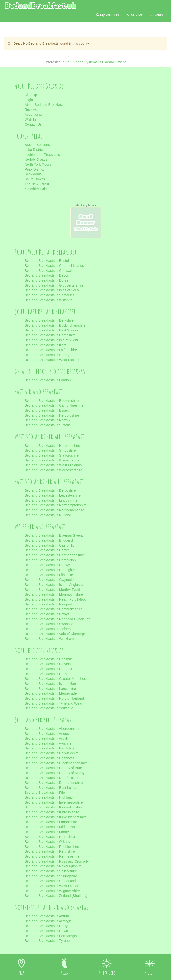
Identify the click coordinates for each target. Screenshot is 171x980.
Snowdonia (33, 174)
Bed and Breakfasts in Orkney (47, 842)
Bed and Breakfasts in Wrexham (49, 639)
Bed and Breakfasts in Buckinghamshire (55, 325)
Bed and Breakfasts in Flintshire (49, 575)
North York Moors (38, 164)
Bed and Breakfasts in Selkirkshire (51, 871)
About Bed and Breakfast (44, 105)
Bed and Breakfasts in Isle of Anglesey (54, 585)
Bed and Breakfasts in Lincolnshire (51, 500)
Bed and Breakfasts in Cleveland (50, 664)
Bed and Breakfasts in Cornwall (49, 271)
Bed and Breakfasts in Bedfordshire (52, 401)
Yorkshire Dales (37, 189)
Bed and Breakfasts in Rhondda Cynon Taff (57, 619)
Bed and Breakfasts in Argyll (46, 738)
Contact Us (33, 124)
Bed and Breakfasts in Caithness (50, 758)
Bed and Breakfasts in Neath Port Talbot (55, 599)
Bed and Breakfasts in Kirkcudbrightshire (56, 817)
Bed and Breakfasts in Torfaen (48, 629)
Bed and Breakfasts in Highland (49, 797)
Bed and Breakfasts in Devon (47, 275)
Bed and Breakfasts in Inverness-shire (54, 802)
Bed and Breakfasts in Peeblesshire (52, 847)
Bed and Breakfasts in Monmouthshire (54, 594)
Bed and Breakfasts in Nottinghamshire (54, 510)
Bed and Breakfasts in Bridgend (49, 540)
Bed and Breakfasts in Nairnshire (50, 837)
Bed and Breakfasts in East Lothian (51, 788)
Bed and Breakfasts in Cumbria (48, 669)
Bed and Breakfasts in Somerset (49, 295)
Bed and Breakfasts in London (48, 380)
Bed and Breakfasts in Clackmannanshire (56, 763)
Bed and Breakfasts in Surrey (47, 355)
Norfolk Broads (36, 159)
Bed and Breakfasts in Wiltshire (49, 300)
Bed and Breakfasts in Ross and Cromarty (57, 861)
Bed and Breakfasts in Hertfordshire (52, 415)
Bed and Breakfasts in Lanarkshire (51, 822)
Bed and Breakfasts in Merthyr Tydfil (52, 590)
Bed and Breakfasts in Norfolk (47, 420)
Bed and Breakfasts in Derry (46, 926)
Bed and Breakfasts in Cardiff (47, 550)
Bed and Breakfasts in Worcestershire (53, 470)
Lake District (34, 150)
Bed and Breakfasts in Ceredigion (50, 560)
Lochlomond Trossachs (42, 155)
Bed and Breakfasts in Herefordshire (52, 446)
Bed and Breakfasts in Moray (47, 832)
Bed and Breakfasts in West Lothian (52, 886)
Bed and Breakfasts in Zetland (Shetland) (56, 896)
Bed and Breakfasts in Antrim (47, 916)
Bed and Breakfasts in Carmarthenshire (55, 555)
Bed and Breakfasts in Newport (48, 604)
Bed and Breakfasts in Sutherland (50, 881)
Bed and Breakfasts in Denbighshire (52, 570)
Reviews (31, 110)
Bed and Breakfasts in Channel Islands (54, 266)
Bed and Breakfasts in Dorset (47, 280)
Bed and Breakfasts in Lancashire (50, 689)
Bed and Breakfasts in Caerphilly (50, 545)
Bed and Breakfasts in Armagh (48, 921)
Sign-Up (31, 95)
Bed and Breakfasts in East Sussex (51, 330)
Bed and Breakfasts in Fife (45, 793)
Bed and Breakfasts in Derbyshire (50, 490)
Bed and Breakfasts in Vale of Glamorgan (56, 634)
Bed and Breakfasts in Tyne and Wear (53, 703)
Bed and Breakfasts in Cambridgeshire (54, 405)
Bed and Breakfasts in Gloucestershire (54, 285)
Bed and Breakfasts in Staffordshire (52, 455)
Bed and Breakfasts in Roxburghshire (53, 866)
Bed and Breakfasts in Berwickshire (52, 753)
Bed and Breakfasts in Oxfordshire (51, 350)
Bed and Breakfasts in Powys (47, 614)
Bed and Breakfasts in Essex (47, 410)
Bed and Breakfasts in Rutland (48, 515)
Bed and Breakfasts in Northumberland (54, 698)
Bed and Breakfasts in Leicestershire (53, 495)
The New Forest (37, 184)
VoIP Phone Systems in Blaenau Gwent (96, 62)
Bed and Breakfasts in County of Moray (55, 773)
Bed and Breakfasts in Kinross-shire (52, 812)
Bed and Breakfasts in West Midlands (53, 465)
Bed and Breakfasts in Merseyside (51, 693)
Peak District (34, 169)
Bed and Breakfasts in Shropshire (50, 450)
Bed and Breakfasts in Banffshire (50, 748)
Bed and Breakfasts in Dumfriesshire (52, 778)
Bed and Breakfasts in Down (46, 931)
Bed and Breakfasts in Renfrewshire (52, 856)
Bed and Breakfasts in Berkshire (49, 320)
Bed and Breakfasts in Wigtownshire (52, 891)
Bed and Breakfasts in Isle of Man (50, 684)
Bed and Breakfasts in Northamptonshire (56, 505)
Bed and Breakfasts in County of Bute (53, 768)
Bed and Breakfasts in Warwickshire (52, 460)
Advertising (33, 115)
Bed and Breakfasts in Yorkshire (49, 708)
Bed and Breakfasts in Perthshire (50, 851)
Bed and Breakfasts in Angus (47, 734)
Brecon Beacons (37, 145)
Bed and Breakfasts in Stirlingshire (51, 876)
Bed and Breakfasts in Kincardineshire (54, 807)
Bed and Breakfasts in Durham (48, 674)
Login (29, 100)
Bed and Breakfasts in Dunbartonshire (54, 783)
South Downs (35, 179)
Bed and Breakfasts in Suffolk (47, 425)
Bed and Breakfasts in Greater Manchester (57, 679)
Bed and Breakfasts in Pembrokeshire (53, 609)
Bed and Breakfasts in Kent (45, 345)
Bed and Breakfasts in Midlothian (50, 827)
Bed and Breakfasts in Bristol (47, 261)
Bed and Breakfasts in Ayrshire (48, 743)
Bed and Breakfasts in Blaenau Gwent (54, 535)
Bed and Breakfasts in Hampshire (50, 335)
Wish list (31, 119)
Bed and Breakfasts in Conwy (47, 565)
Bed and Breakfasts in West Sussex (52, 360)
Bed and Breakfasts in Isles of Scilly (52, 290)
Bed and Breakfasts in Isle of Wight (51, 340)
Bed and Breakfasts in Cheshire (49, 659)
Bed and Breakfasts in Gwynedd (49, 580)
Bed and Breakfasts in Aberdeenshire (53, 729)
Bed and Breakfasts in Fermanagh (51, 936)
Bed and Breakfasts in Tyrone (47, 941)
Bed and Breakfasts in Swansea (49, 624)
